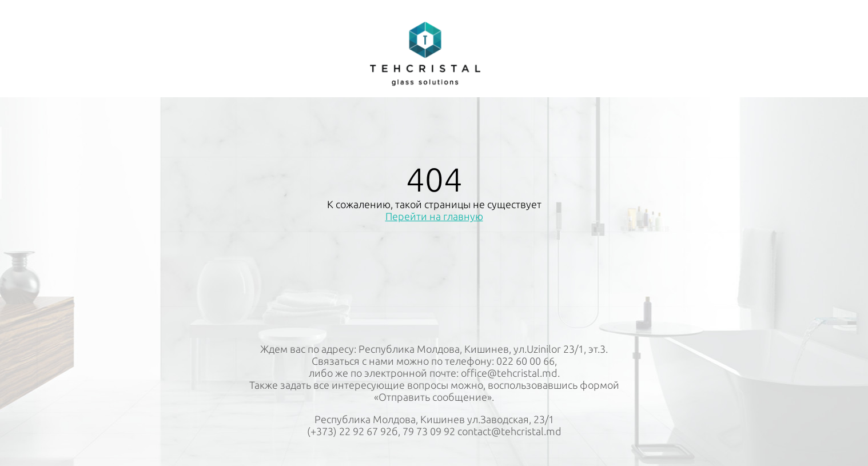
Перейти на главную (434, 216)
